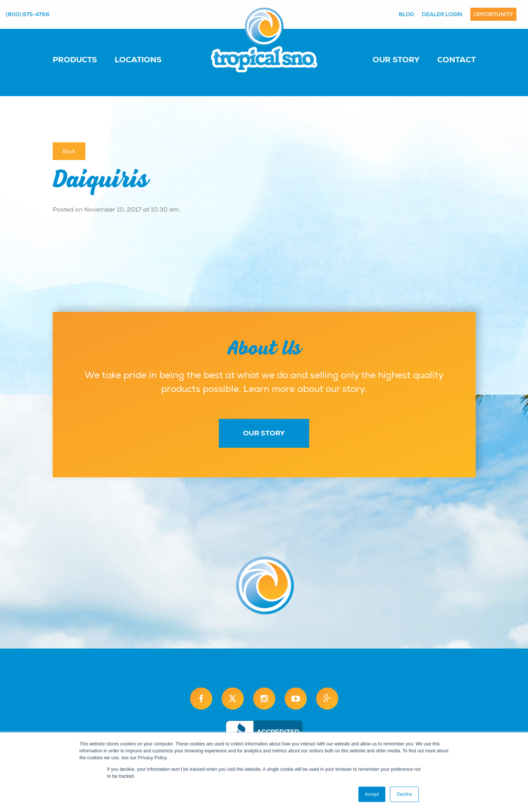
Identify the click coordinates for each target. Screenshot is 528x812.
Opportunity (493, 14)
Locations (138, 60)
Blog (406, 14)
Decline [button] (404, 794)
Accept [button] (372, 794)
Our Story (396, 60)
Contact (456, 60)
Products (75, 60)
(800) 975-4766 (28, 14)
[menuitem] (82, 59)
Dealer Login (442, 14)
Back (69, 151)
